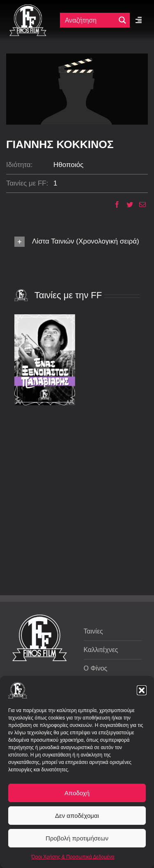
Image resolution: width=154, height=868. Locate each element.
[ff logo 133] (28, 8)
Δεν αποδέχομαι (77, 816)
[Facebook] (114, 204)
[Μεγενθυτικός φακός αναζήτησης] (122, 20)
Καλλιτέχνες (101, 650)
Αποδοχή (77, 793)
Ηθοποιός (68, 165)
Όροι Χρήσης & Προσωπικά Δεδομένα (73, 857)
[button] (142, 690)
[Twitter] (127, 204)
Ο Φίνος (96, 668)
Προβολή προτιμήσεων (77, 838)
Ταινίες (93, 631)
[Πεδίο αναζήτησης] (90, 20)
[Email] (139, 204)
